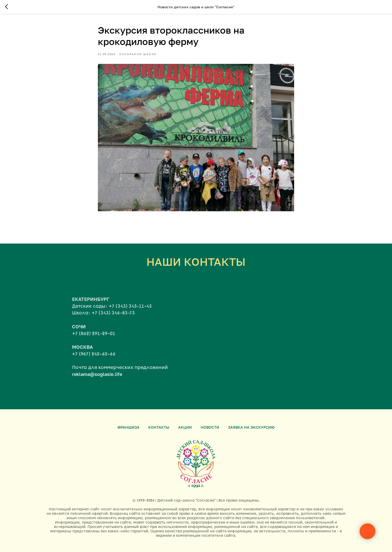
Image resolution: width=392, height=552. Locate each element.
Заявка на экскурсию (251, 427)
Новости (210, 427)
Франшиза (128, 427)
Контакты (159, 427)
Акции (185, 427)
